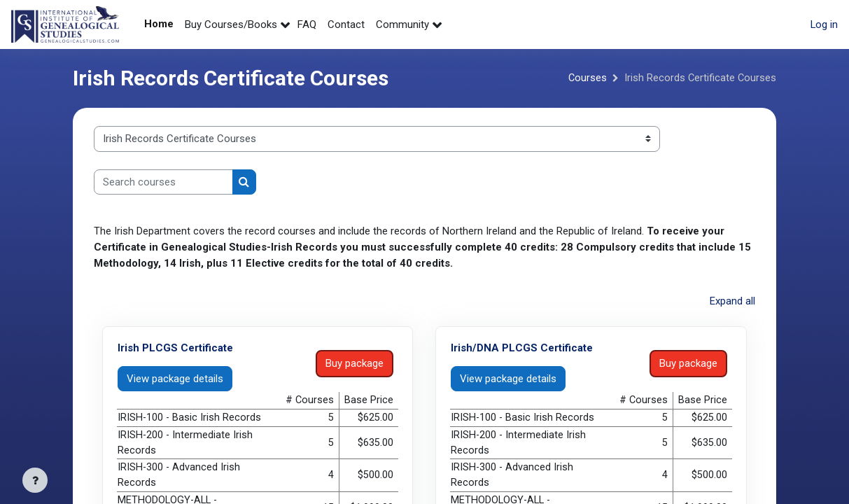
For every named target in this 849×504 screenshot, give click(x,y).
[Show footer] (35, 480)
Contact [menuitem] (346, 24)
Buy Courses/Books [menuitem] (231, 24)
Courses (586, 78)
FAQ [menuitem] (307, 24)
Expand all (732, 301)
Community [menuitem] (402, 24)
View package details (175, 377)
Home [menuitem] (159, 24)
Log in (824, 24)
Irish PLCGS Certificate (175, 347)
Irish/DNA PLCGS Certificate (522, 347)
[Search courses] (163, 182)
